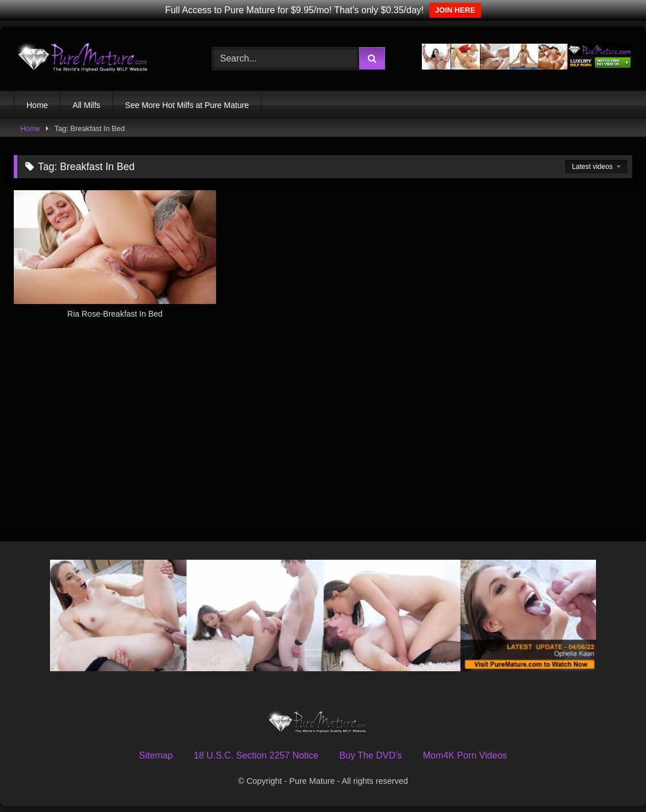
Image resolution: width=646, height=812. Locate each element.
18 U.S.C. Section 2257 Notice (256, 755)
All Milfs (86, 105)
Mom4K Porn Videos (465, 755)
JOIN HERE (455, 10)
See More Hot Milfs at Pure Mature (187, 105)
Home (37, 105)
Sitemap (156, 755)
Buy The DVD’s (370, 755)
